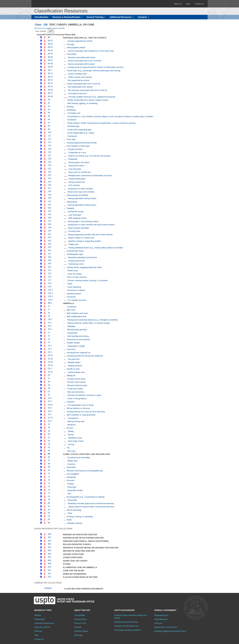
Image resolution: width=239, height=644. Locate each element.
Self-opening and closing (78, 336)
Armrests (70, 480)
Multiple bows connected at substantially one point (90, 175)
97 (49, 123)
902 (49, 541)
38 (49, 427)
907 (49, 557)
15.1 (50, 303)
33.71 (50, 418)
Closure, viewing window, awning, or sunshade (87, 280)
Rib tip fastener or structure (78, 408)
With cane (71, 310)
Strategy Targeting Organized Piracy (170, 631)
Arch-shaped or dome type (78, 146)
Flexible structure (75, 149)
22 (49, 336)
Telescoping (72, 202)
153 (49, 241)
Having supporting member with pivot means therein (90, 235)
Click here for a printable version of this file (49, 28)
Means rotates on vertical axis (81, 238)
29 (49, 385)
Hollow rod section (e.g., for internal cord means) (89, 156)
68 (49, 464)
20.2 (50, 326)
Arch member (74, 185)
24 (49, 342)
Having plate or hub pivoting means (83, 221)
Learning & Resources (44, 623)
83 (49, 513)
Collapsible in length (76, 346)
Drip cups (71, 451)
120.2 (50, 293)
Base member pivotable (78, 228)
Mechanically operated (77, 330)
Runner (70, 428)
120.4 (50, 300)
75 (49, 487)
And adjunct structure (77, 93)
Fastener (70, 402)
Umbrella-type (73, 126)
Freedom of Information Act (126, 626)
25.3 (50, 352)
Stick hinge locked (75, 441)
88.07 (50, 60)
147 (49, 221)
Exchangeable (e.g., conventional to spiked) (85, 497)
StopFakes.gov (161, 619)
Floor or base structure (77, 277)
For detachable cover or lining (80, 405)
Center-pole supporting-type (79, 130)
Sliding (70, 431)
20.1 (50, 323)
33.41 (50, 405)
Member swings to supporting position (84, 241)
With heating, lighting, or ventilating (82, 103)
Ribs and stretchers (75, 392)
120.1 (50, 290)
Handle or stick (73, 369)
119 (49, 287)
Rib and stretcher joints (77, 385)
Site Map (78, 635)
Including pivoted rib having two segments (85, 356)
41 (49, 437)
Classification (41, 17)
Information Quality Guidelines (128, 630)
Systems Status (81, 631)
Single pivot (73, 244)
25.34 (50, 365)
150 (49, 231)
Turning (71, 444)
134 (49, 178)
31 (49, 391)
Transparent (73, 418)
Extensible (71, 467)
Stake (70, 284)
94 (49, 113)
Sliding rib (71, 375)
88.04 (50, 50)
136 (49, 185)
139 (49, 195)
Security (78, 627)
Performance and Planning (126, 622)
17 (49, 309)
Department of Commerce (166, 627)
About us (178, 4)
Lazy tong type (74, 169)
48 (49, 451)
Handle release (73, 343)
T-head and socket (74, 389)
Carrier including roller (77, 74)
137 (49, 188)
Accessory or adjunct (76, 290)
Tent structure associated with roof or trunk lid (87, 90)
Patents (38, 615)
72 (49, 477)
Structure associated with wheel (81, 57)
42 (49, 441)
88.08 (50, 64)
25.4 (50, 368)
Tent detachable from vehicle (80, 87)
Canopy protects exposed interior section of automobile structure (95, 67)
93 (49, 109)
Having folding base (77, 179)
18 (49, 313)
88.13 (50, 80)
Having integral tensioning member (81, 143)
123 (49, 142)
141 (49, 201)
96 (49, 119)
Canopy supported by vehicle (80, 41)
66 (49, 457)
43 (49, 444)
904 (49, 547)
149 (49, 228)
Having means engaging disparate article (84, 267)
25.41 (50, 372)
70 (49, 470)
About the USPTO (42, 627)
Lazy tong (71, 349)
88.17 (50, 93)
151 (49, 234)
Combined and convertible (78, 458)
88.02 (50, 44)
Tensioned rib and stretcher (78, 339)
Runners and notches (76, 382)
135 (49, 182)
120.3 (50, 296)
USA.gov (158, 623)
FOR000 (48, 588)
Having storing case (76, 421)
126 (49, 152)
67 (49, 460)
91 (49, 103)
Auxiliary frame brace (76, 379)
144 (49, 211)
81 (49, 506)
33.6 (50, 411)
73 (49, 480)
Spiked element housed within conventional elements (91, 507)
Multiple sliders (74, 362)
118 (49, 283)
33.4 (50, 401)
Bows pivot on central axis (79, 172)
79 (49, 500)
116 (49, 277)
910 (49, 567)
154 (49, 244)
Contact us (199, 4)
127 (49, 155)
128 (49, 159)
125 (49, 149)
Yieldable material (74, 523)
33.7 (50, 414)
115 (49, 273)
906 (49, 554)
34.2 (50, 421)
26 (49, 375)
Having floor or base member (80, 189)
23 (49, 339)
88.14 (50, 83)
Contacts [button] (143, 17)
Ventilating (71, 110)
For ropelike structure (77, 300)
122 (49, 139)
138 (49, 191)
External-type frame (75, 251)
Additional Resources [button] (122, 17)
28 (49, 382)
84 (49, 516)
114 (49, 270)
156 (49, 250)
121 (49, 136)
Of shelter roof (74, 113)
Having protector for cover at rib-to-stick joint (86, 412)
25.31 (50, 355)
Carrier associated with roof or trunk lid (84, 61)
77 (49, 493)
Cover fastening (74, 287)
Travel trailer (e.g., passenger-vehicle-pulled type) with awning (93, 71)
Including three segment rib (78, 353)
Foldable (70, 208)
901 (49, 537)
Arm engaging (72, 474)
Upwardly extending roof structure (82, 257)
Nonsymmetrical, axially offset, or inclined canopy (88, 323)
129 (49, 162)
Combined (71, 120)
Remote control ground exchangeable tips (84, 471)
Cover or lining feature (77, 398)
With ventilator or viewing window (81, 415)
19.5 (50, 319)
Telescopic (72, 487)
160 (49, 264)
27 (49, 378)
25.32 (50, 359)
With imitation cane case (77, 313)
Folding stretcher (75, 366)
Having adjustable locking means (82, 198)
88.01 (50, 40)
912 (49, 573)
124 (49, 145)
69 (49, 467)
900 (49, 534)
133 (49, 175)
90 (49, 100)
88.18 (50, 96)
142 (49, 204)
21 (49, 332)
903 (49, 544)
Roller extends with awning (80, 77)
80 (49, 503)
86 (49, 523)
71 (49, 473)
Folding (70, 484)
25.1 (50, 346)
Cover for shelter (74, 274)
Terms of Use (80, 623)
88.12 (50, 77)
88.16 (50, 90)
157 (49, 254)
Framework (72, 136)
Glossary (38, 631)
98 (49, 126)
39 (49, 431)
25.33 (50, 362)
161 (49, 267)
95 (49, 116)
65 (49, 454)
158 (49, 257)
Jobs (188, 4)
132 (49, 172)
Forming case (74, 231)
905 (49, 550)
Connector (71, 297)
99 (49, 129)
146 (49, 218)
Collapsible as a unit (77, 152)
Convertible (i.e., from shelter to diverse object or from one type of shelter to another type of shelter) (110, 116)
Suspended (72, 333)
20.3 (50, 329)
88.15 (50, 86)
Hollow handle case (76, 372)
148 (49, 224)
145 (49, 214)
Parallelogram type (75, 254)
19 (49, 316)
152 (49, 237)
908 (49, 560)
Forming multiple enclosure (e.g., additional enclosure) (92, 97)
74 (49, 483)
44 (49, 447)
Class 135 (41, 25)
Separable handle (75, 490)
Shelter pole (72, 271)
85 (49, 519)
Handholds (71, 477)
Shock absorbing (74, 510)
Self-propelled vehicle (76, 48)
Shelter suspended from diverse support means (87, 100)
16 (49, 306)
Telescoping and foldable (77, 195)
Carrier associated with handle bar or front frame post (91, 51)
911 (49, 570)
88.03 (50, 47)
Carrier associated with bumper (81, 64)
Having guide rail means (79, 162)
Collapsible (72, 159)
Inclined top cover (76, 264)
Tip (68, 448)
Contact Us (39, 639)
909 (49, 564)
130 (49, 165)
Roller (69, 520)
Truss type (71, 139)
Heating (70, 107)
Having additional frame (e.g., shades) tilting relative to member (95, 248)
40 (49, 434)
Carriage (70, 44)
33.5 (50, 408)
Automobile (71, 54)
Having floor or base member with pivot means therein (91, 225)
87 (49, 37)
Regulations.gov (161, 615)
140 (49, 198)
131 (49, 168)
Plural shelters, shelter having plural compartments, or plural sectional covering (101, 123)
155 (49, 247)
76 (49, 490)
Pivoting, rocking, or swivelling (79, 517)
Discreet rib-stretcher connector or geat (84, 395)
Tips (69, 494)
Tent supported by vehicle (78, 80)
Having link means (76, 166)
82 (49, 510)
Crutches (71, 464)
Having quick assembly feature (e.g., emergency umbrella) (92, 320)
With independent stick (76, 316)
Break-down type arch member (81, 192)
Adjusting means (74, 294)
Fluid (70, 513)
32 (49, 395)
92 (49, 106)
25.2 (50, 349)
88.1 (50, 70)
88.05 (50, 54)
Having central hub (76, 182)
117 (49, 280)
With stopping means (77, 218)
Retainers (71, 425)
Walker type (72, 461)
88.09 (50, 67)
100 (49, 132)
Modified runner (75, 438)
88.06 (50, 57)
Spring (70, 434)
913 (49, 577)
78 (49, 496)
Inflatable (71, 326)
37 (49, 424)
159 (49, 260)
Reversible (72, 500)
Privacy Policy (81, 619)
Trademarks (40, 619)
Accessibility (80, 615)
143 (49, 208)
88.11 (50, 73)
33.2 (50, 398)
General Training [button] (96, 17)
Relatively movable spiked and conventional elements (91, 503)
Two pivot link (73, 359)
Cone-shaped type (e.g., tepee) (81, 133)
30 (49, 388)
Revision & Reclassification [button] (67, 17)
